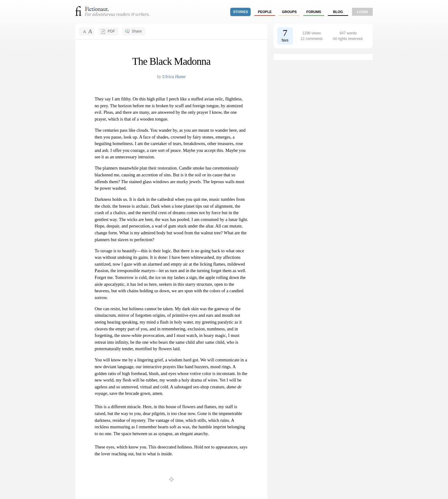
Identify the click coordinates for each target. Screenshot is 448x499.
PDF (111, 31)
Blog (338, 12)
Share (137, 31)
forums (314, 12)
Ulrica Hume (174, 77)
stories (241, 12)
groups (289, 12)
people (265, 12)
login (362, 12)
